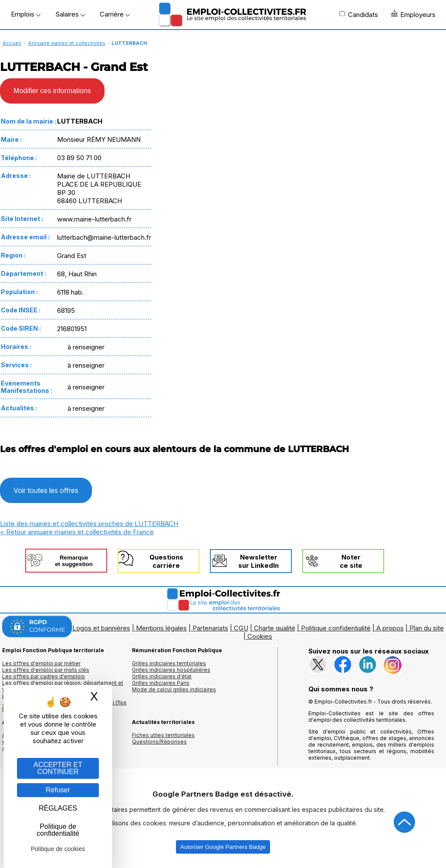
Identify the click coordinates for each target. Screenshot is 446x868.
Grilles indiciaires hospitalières (171, 670)
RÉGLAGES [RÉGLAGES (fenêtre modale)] (58, 808)
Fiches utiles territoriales (163, 735)
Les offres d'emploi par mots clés (46, 670)
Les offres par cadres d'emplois (44, 676)
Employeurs (413, 14)
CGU (241, 628)
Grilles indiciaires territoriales (169, 663)
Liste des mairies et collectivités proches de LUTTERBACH (89, 524)
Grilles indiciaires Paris (161, 683)
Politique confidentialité (336, 628)
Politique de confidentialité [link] (58, 830)
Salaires (70, 14)
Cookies (260, 636)
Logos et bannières (101, 628)
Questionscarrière (166, 561)
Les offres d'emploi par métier (41, 663)
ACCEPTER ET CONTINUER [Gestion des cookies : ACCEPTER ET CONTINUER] (58, 768)
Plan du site (427, 628)
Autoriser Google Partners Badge (223, 847)
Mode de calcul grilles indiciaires (174, 689)
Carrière (115, 14)
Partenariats (210, 628)
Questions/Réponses (159, 742)
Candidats (358, 14)
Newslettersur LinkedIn (258, 561)
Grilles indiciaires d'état (162, 676)
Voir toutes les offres (46, 490)
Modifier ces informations (52, 91)
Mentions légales (161, 628)
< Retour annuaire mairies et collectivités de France (77, 532)
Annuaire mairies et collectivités (67, 43)
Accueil (12, 43)
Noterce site (351, 561)
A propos (390, 628)
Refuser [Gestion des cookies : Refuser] (58, 790)
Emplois (26, 14)
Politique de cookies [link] (58, 849)
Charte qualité (275, 628)
